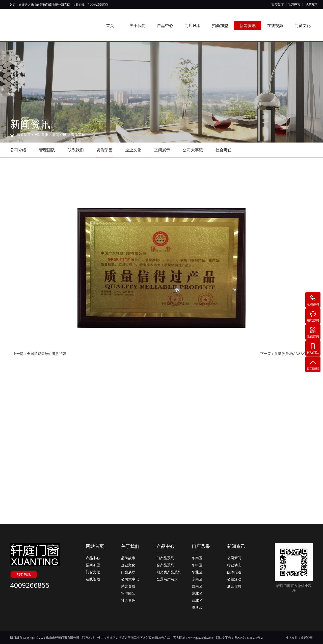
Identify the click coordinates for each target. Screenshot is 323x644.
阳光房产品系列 (169, 572)
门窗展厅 (128, 572)
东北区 (197, 593)
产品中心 (166, 26)
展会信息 (234, 586)
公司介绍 (18, 150)
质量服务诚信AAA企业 (292, 354)
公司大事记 (193, 150)
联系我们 (76, 150)
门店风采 (194, 26)
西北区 (197, 600)
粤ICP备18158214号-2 (248, 638)
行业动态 (234, 565)
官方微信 (278, 4)
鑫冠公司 (307, 638)
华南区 (197, 558)
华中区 (197, 565)
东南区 (197, 579)
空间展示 (162, 150)
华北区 (197, 572)
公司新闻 (234, 558)
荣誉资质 (128, 586)
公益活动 (234, 579)
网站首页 (41, 135)
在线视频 (276, 26)
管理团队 (47, 150)
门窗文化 (304, 26)
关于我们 (139, 26)
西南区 (197, 586)
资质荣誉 (78, 135)
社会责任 (224, 150)
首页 (111, 26)
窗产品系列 (165, 565)
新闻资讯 (249, 26)
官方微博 (294, 4)
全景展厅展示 (167, 579)
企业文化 (133, 150)
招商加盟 (221, 26)
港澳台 (197, 608)
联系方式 (311, 4)
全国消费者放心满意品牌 (46, 354)
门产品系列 (165, 558)
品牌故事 (128, 558)
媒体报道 (234, 572)
